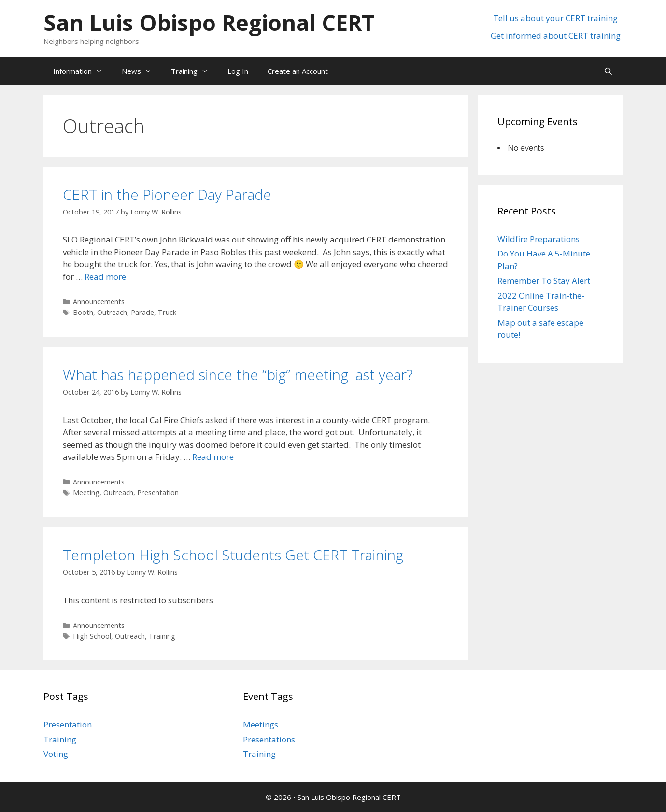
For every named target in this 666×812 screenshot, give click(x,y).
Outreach (112, 312)
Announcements (99, 302)
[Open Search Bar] (608, 71)
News (142, 71)
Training (194, 71)
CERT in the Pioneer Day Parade (167, 194)
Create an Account (298, 71)
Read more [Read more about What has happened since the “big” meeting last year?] (213, 457)
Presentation (158, 492)
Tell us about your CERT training (555, 18)
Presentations (269, 739)
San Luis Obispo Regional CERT (209, 22)
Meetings (261, 724)
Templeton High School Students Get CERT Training (233, 555)
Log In (238, 71)
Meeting (86, 492)
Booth (83, 312)
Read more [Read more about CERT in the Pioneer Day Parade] (105, 277)
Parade (142, 312)
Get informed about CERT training (556, 36)
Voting (56, 754)
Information (83, 71)
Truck (167, 312)
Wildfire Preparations (538, 239)
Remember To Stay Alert (544, 280)
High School (92, 636)
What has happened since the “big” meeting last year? (238, 375)
